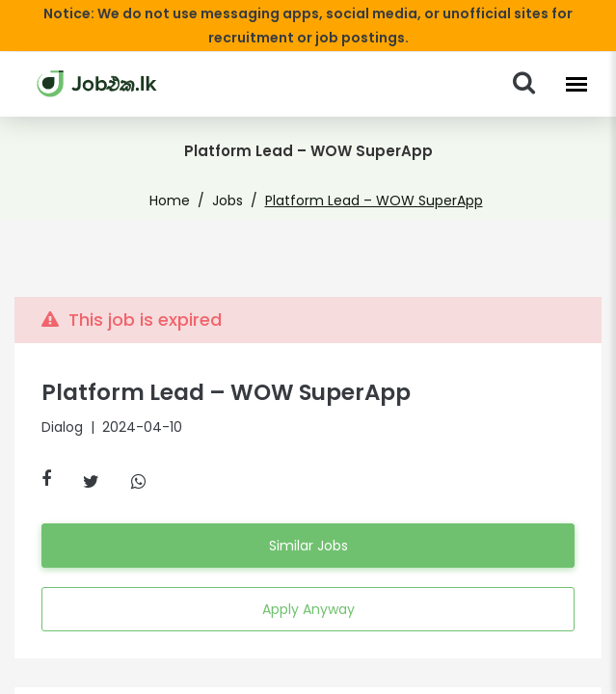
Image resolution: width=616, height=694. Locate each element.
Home (183, 200)
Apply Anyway (308, 609)
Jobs (234, 200)
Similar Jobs (308, 546)
